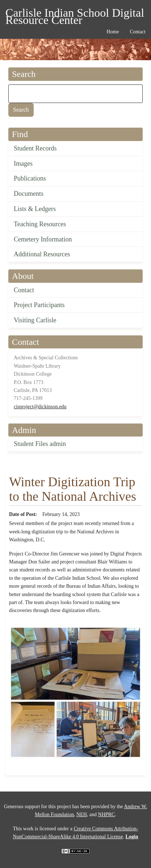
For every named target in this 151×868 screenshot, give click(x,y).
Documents (29, 194)
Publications (30, 178)
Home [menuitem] (113, 32)
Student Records (35, 148)
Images (23, 164)
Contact (24, 290)
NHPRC (107, 815)
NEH (82, 815)
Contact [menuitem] (138, 32)
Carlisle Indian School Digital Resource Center (75, 14)
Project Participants (39, 305)
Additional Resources (42, 254)
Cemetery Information (43, 239)
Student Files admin (40, 444)
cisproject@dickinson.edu (40, 407)
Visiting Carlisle (35, 320)
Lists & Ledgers (35, 209)
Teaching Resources (40, 224)
